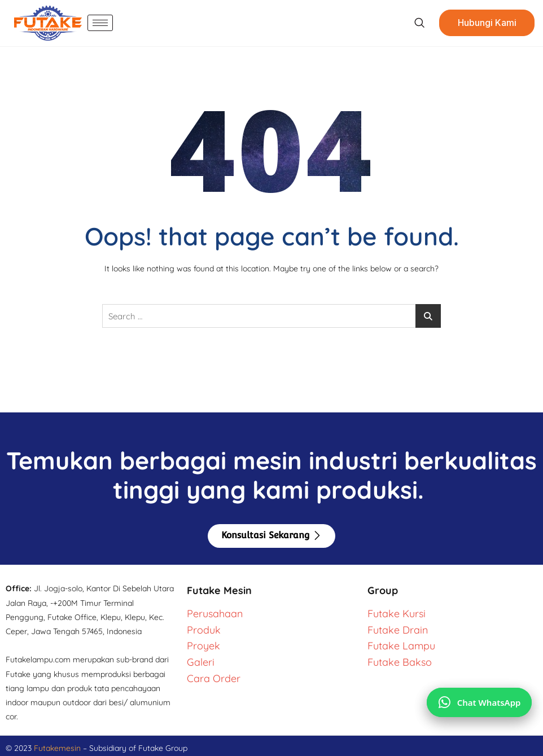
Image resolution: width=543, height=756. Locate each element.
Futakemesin (58, 748)
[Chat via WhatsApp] (479, 702)
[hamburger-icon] (100, 23)
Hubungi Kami (487, 23)
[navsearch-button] (419, 23)
